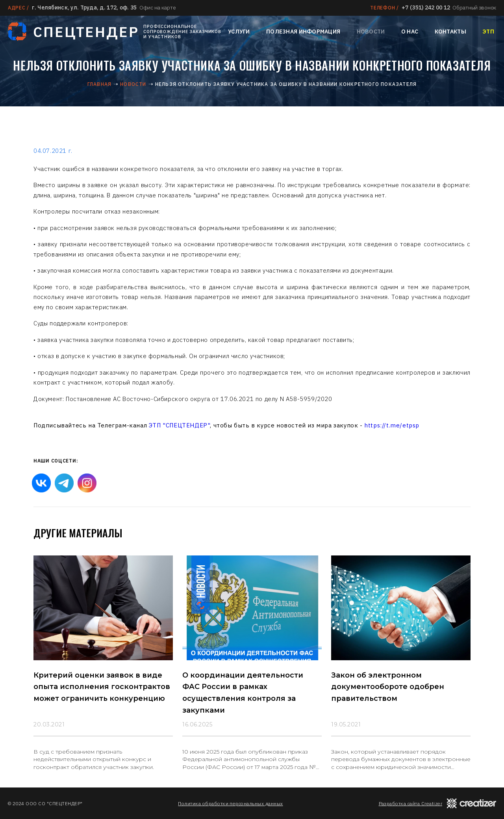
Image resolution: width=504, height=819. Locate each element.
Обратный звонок (474, 7)
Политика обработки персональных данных (230, 803)
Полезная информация (303, 32)
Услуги (239, 32)
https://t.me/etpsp (392, 425)
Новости (371, 32)
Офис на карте (157, 7)
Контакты (450, 32)
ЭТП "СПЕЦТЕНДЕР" (180, 425)
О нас (410, 32)
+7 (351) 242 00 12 (426, 7)
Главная (99, 84)
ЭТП (488, 32)
